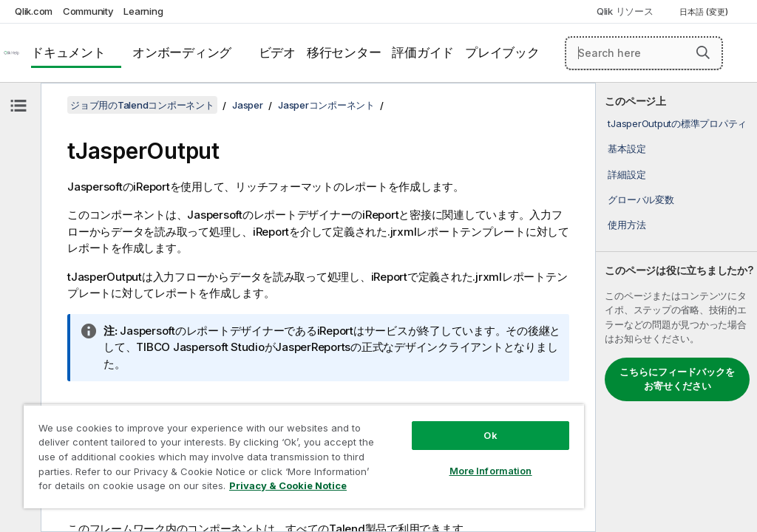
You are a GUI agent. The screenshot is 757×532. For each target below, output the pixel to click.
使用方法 (627, 225)
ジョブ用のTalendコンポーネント (142, 105)
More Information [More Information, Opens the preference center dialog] (491, 471)
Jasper (248, 105)
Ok (490, 435)
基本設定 (627, 149)
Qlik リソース (625, 11)
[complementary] (676, 307)
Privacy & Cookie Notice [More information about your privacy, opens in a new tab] (288, 485)
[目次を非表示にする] (18, 106)
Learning (143, 11)
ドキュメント (68, 52)
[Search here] (644, 53)
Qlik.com (34, 11)
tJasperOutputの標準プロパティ (677, 123)
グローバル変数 (641, 199)
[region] (304, 456)
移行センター (344, 52)
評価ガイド (423, 52)
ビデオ (277, 52)
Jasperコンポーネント (326, 105)
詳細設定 (627, 174)
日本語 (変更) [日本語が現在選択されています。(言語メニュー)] (705, 12)
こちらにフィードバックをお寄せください (677, 379)
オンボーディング (182, 52)
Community (88, 11)
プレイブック (502, 52)
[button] (703, 52)
